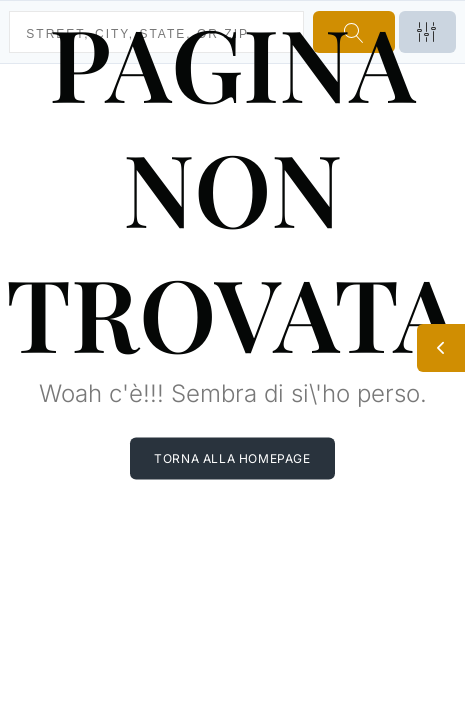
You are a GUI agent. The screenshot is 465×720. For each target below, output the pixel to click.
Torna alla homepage (232, 457)
